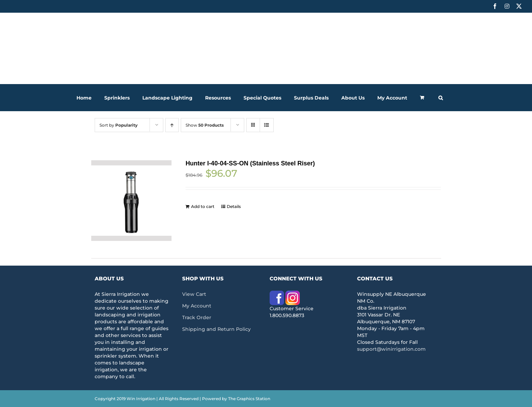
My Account (197, 306)
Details (234, 206)
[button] (441, 98)
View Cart (194, 294)
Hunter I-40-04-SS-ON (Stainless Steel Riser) (250, 163)
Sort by (119, 125)
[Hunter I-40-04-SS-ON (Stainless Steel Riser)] (132, 201)
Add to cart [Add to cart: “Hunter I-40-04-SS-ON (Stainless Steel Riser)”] (203, 206)
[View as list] (267, 125)
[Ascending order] (172, 125)
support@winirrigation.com (391, 349)
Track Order (197, 317)
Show (205, 125)
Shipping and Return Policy (216, 329)
